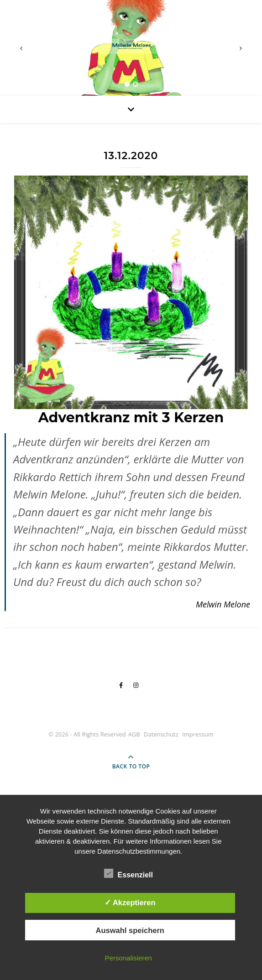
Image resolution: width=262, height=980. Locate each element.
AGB (134, 734)
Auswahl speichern (130, 930)
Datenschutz (161, 734)
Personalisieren (128, 958)
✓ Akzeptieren (130, 902)
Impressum (198, 734)
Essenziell (128, 873)
